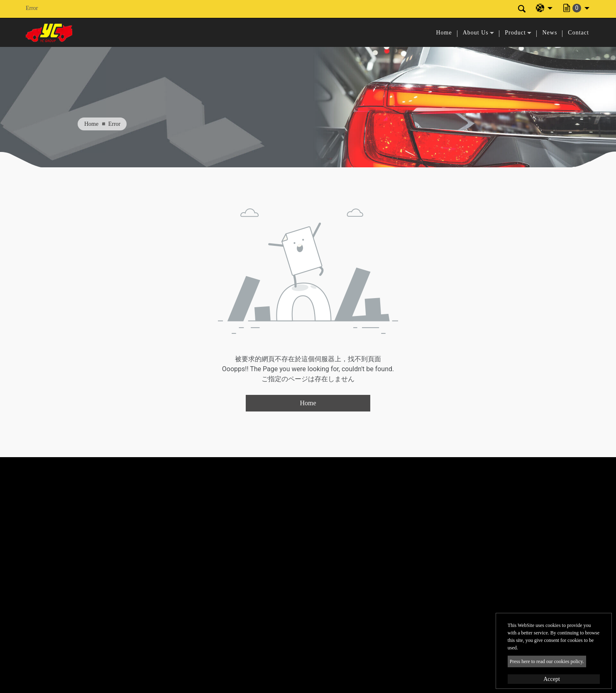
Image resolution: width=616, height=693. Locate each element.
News (550, 33)
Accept (552, 679)
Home (444, 33)
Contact (578, 33)
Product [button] (515, 33)
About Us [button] (476, 33)
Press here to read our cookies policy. (547, 661)
